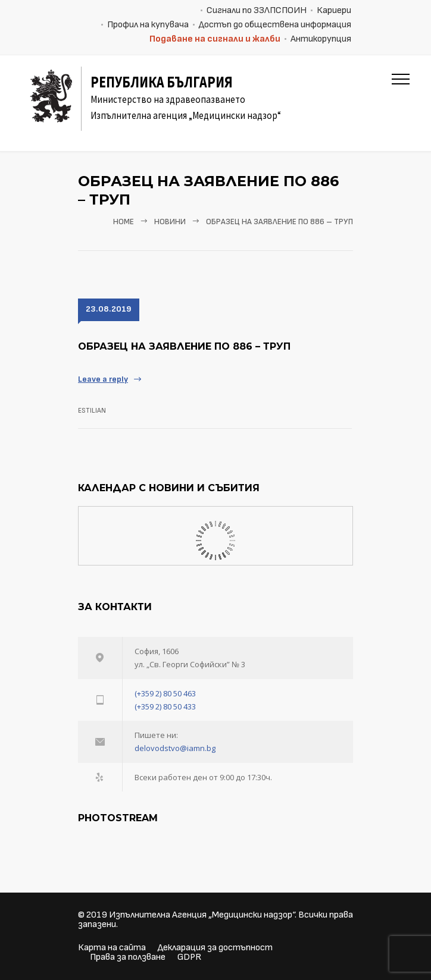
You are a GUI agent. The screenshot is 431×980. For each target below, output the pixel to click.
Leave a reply (103, 379)
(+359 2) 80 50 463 (165, 693)
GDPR (189, 957)
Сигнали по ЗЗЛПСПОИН (257, 10)
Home (124, 222)
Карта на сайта (112, 948)
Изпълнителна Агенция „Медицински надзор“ (202, 915)
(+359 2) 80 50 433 (165, 706)
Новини (170, 222)
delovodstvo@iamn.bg (175, 748)
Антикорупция (321, 39)
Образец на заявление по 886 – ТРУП (184, 346)
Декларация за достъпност (215, 948)
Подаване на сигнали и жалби (215, 39)
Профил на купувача (148, 25)
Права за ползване (128, 957)
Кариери (334, 10)
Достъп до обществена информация (275, 25)
